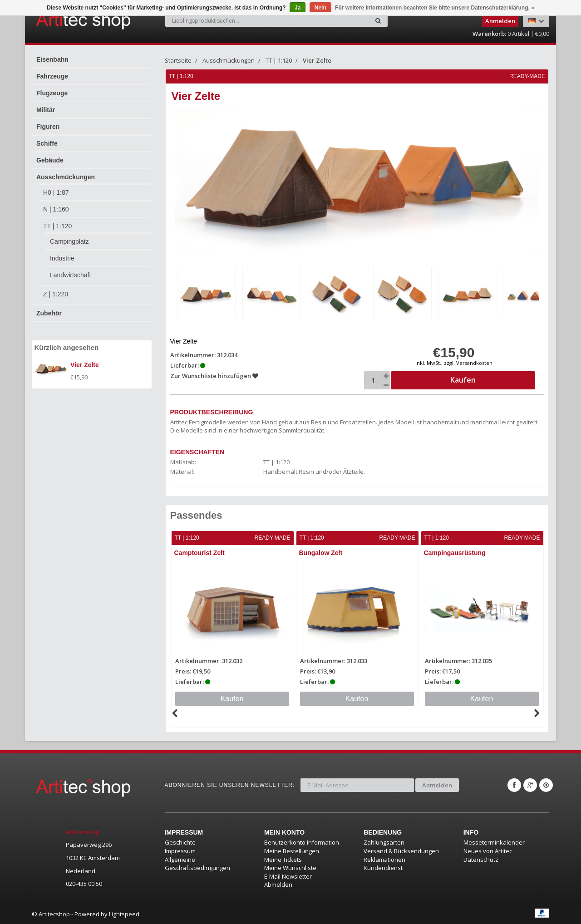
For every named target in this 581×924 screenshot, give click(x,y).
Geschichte (180, 842)
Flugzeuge (52, 93)
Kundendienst (383, 868)
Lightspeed (124, 914)
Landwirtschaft (70, 275)
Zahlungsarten (384, 842)
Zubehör (49, 313)
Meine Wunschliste (290, 868)
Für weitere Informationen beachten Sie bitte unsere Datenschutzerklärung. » (435, 8)
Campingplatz (69, 241)
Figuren (48, 127)
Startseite (178, 60)
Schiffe (47, 143)
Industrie (62, 258)
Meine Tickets (283, 860)
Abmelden (278, 885)
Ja (298, 8)
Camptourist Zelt (199, 553)
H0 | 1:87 (56, 192)
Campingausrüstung (455, 553)
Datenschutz (481, 860)
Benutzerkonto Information (302, 842)
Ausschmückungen (66, 177)
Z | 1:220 (56, 294)
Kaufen (232, 699)
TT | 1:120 (57, 226)
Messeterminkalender (494, 842)
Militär (46, 110)
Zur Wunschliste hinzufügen (214, 376)
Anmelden (437, 785)
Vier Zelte (317, 60)
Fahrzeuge (52, 76)
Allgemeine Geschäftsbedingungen (197, 864)
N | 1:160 (56, 209)
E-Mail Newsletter (288, 876)
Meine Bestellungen (292, 851)
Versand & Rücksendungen (401, 851)
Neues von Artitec (488, 851)
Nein (320, 8)
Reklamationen (384, 860)
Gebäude (50, 160)
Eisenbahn (52, 59)
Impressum (180, 851)
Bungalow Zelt (321, 553)
